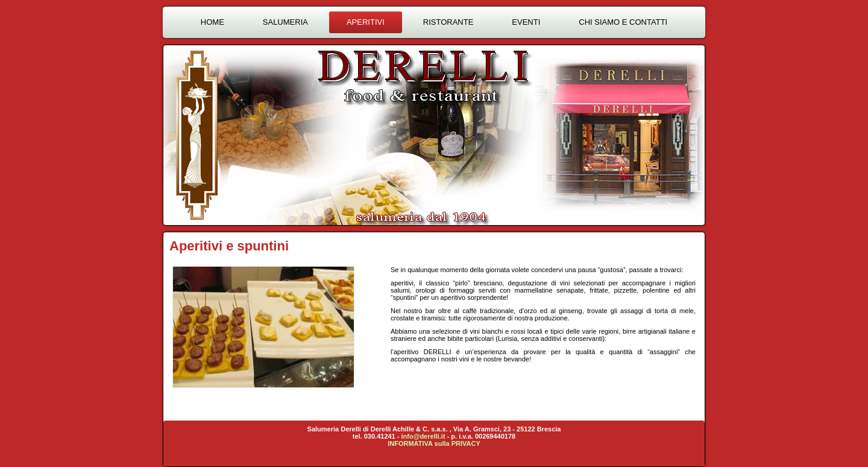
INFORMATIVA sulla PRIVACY (434, 443)
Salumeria (285, 22)
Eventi (526, 22)
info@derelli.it (423, 436)
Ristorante (448, 22)
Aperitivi (366, 22)
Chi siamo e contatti (623, 22)
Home (212, 22)
